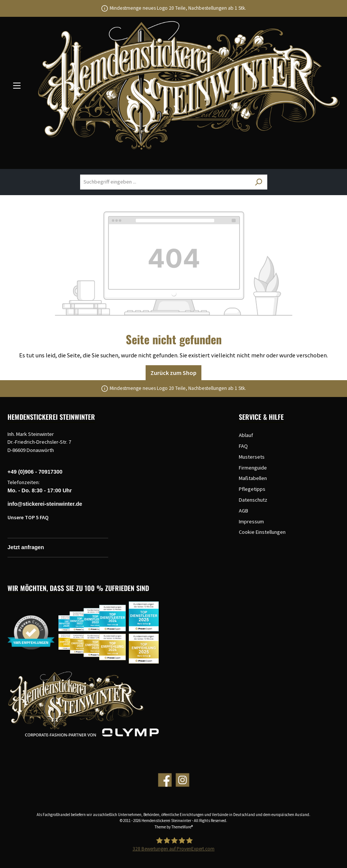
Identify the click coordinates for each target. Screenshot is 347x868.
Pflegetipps (252, 489)
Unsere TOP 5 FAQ (28, 517)
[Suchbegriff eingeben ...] (165, 182)
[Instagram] (182, 780)
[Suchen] (258, 182)
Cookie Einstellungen (262, 532)
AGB (243, 511)
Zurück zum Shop (173, 373)
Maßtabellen (253, 478)
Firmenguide (253, 468)
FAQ (243, 446)
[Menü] (17, 85)
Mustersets (252, 457)
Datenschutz (253, 500)
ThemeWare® (182, 827)
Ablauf (246, 435)
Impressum (251, 521)
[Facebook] (165, 780)
